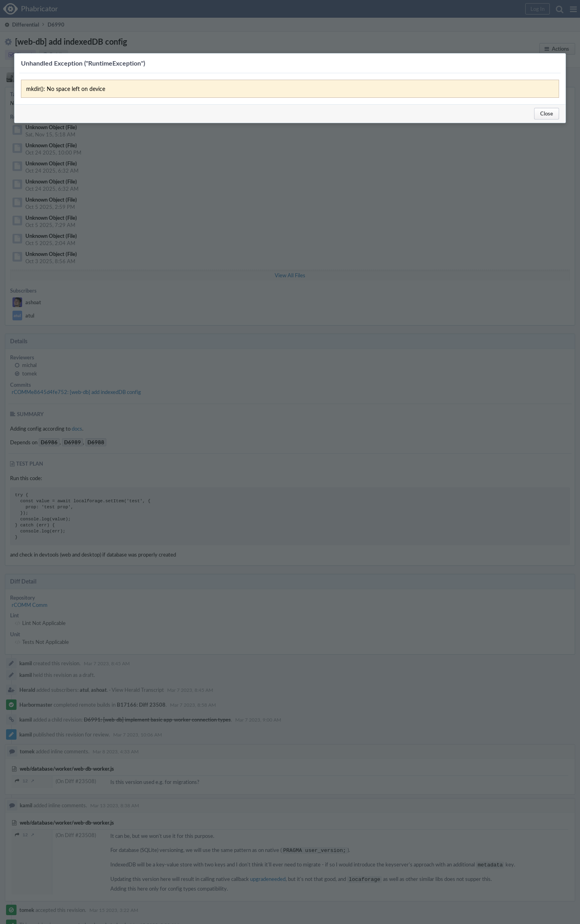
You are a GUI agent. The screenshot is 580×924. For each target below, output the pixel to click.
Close (547, 113)
